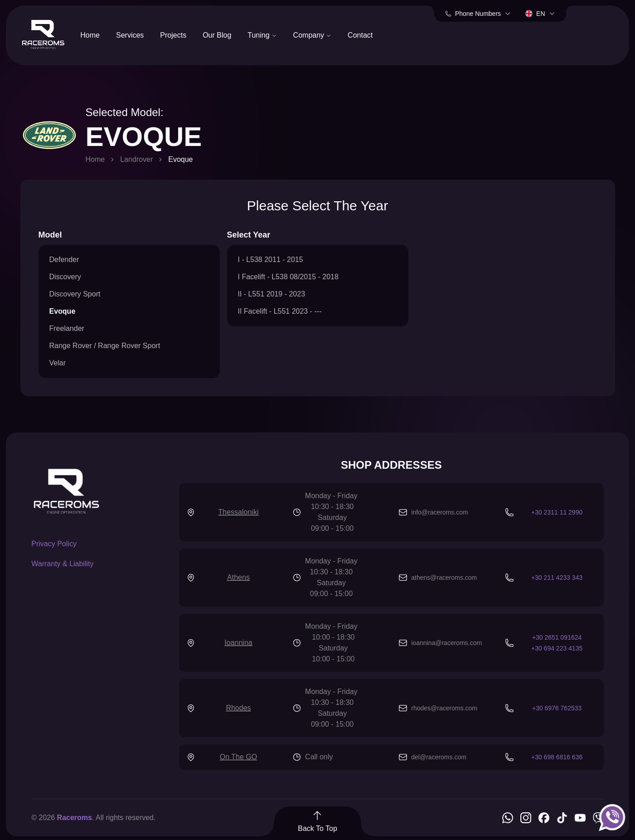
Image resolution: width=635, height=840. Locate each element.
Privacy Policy (54, 544)
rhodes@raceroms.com (444, 708)
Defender (64, 260)
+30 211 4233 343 (557, 578)
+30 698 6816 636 (557, 757)
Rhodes (238, 708)
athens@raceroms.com (444, 578)
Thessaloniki (239, 512)
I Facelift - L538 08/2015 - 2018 (288, 277)
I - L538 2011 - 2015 (271, 260)
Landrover (136, 159)
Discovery (65, 277)
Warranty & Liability (62, 564)
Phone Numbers (478, 14)
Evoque (63, 311)
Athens (238, 577)
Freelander (67, 328)
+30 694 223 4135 (557, 648)
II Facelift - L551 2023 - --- (280, 311)
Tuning (262, 35)
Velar (58, 363)
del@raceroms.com (439, 757)
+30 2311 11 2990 (557, 512)
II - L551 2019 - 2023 (272, 294)
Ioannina (238, 643)
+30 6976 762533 (557, 708)
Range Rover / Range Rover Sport (105, 346)
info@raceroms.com (439, 512)
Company (312, 35)
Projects (173, 35)
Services (130, 35)
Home (90, 35)
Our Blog (217, 35)
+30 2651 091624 (557, 637)
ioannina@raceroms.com (446, 643)
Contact (360, 35)
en (540, 14)
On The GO (238, 757)
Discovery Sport (75, 294)
